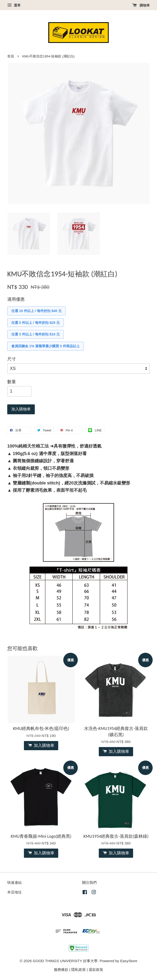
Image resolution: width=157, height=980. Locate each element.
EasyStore (129, 961)
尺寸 (12, 359)
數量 (12, 382)
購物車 (141, 5)
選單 (14, 5)
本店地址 (14, 892)
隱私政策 (78, 970)
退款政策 (96, 970)
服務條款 (61, 970)
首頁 (11, 56)
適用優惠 (16, 299)
